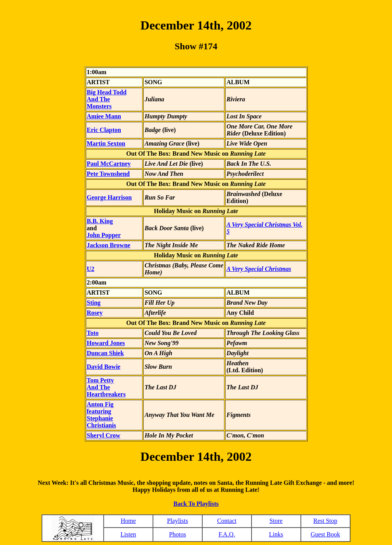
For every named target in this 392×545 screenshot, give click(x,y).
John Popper (104, 235)
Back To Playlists (196, 504)
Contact (227, 521)
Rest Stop (325, 521)
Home (128, 521)
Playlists (177, 521)
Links (276, 534)
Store (276, 521)
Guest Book (325, 534)
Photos (178, 534)
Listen (128, 534)
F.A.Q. (227, 534)
